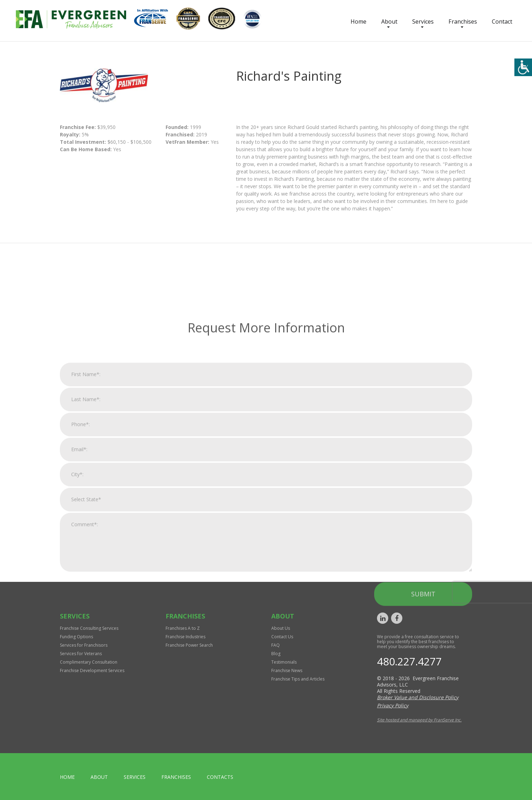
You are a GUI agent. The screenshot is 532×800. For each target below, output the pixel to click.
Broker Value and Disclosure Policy (418, 697)
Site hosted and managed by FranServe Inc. (419, 720)
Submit (423, 682)
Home (358, 21)
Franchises (463, 21)
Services (423, 21)
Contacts (220, 777)
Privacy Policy (393, 705)
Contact (502, 21)
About (389, 21)
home (67, 777)
